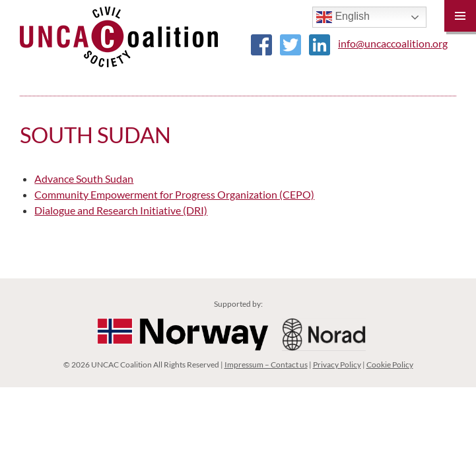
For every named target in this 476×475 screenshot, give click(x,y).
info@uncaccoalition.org (393, 43)
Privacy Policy (337, 364)
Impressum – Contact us (266, 364)
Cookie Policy (390, 364)
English (343, 17)
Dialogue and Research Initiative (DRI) (121, 210)
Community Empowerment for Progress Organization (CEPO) (174, 194)
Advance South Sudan (84, 178)
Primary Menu (460, 16)
